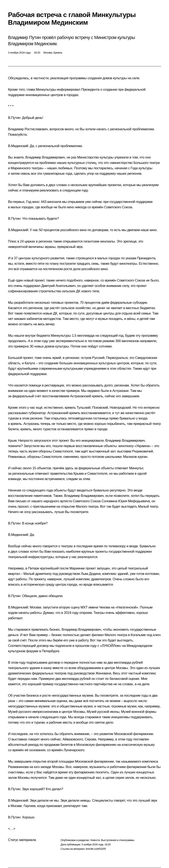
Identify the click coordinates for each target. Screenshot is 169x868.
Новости (95, 840)
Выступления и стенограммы (118, 840)
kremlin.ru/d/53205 (96, 849)
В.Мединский (18, 146)
